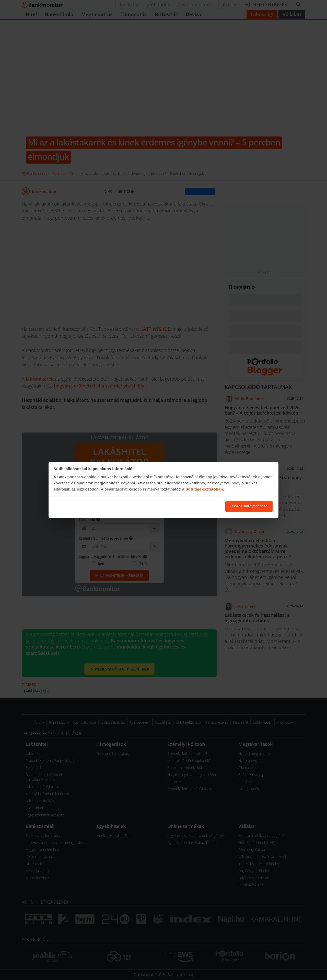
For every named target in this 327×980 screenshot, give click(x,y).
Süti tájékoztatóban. (205, 489)
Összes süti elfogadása (249, 506)
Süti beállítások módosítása (193, 506)
